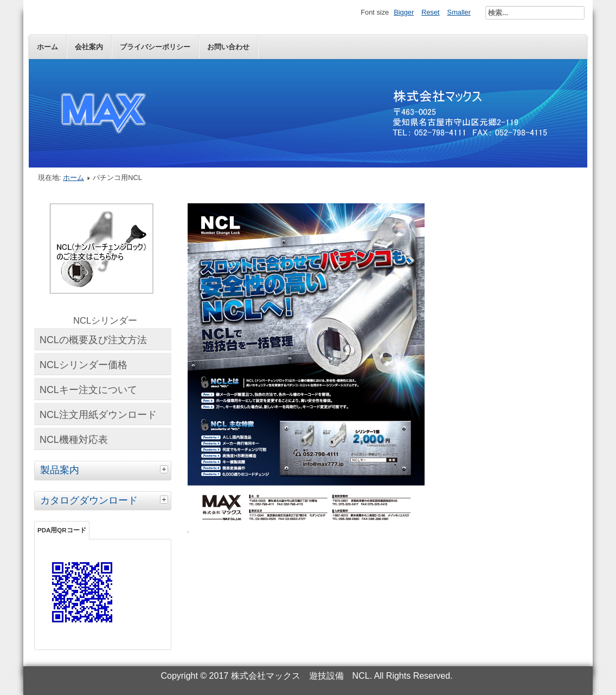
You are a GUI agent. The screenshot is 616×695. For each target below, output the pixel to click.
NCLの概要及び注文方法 (93, 340)
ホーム (47, 47)
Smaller (459, 12)
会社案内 (89, 47)
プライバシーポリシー (155, 47)
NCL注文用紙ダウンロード (98, 415)
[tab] (165, 469)
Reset (430, 12)
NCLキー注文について (88, 390)
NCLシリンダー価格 (84, 365)
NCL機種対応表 (74, 440)
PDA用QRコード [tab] (62, 530)
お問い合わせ (228, 47)
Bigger (404, 12)
